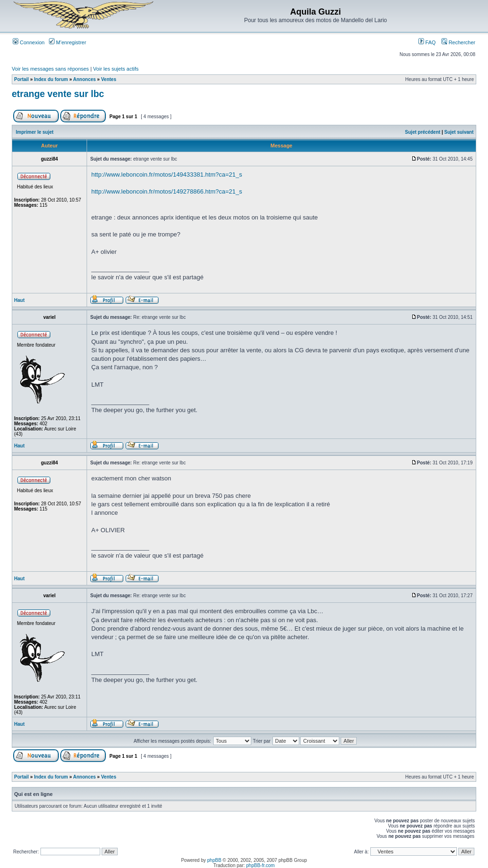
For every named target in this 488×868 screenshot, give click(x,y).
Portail (21, 79)
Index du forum (51, 79)
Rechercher (458, 42)
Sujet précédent (423, 132)
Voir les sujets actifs (116, 69)
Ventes (109, 79)
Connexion (29, 42)
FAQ (427, 42)
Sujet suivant (459, 132)
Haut (19, 300)
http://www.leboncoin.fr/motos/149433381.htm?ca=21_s (167, 174)
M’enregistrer (68, 42)
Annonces (84, 79)
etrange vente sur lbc (58, 94)
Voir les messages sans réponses (50, 69)
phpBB (214, 860)
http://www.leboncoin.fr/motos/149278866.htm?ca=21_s (167, 191)
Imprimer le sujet (35, 132)
